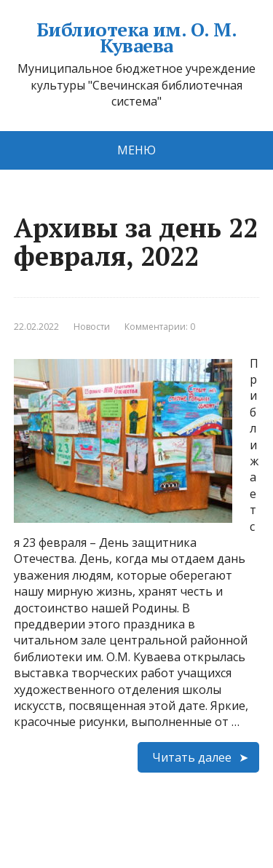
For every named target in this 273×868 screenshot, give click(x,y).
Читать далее (192, 757)
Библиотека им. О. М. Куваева (137, 38)
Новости (92, 327)
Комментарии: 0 (160, 327)
